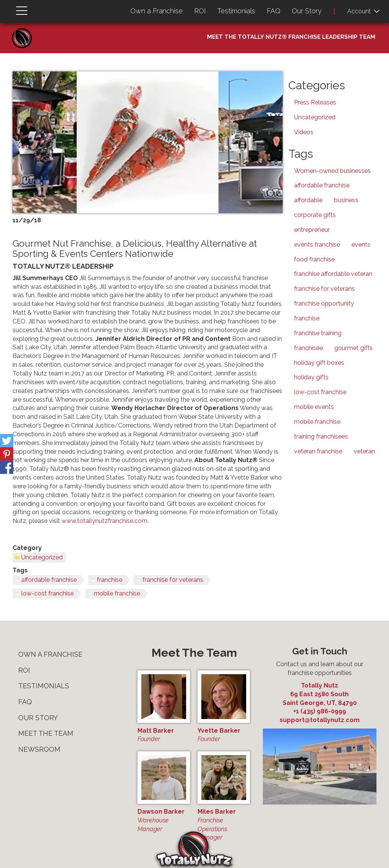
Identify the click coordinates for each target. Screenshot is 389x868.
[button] (334, 12)
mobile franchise (117, 593)
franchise (110, 580)
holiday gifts (311, 377)
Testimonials (236, 11)
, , (320, 698)
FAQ (274, 11)
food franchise (314, 259)
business (346, 200)
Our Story (307, 11)
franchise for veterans (173, 580)
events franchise (317, 245)
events (361, 245)
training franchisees (321, 436)
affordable (308, 200)
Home (25, 31)
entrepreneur (312, 230)
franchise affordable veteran (333, 274)
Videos (304, 132)
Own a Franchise (157, 11)
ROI (200, 11)
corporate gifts (315, 215)
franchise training (318, 333)
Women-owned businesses (332, 171)
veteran (364, 451)
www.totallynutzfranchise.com (104, 521)
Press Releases (315, 102)
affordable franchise (49, 580)
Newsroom (39, 749)
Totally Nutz (319, 685)
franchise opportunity (324, 303)
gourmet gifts (353, 348)
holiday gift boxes (319, 363)
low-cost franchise (47, 593)
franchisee (308, 348)
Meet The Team (46, 733)
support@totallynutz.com (320, 720)
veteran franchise (318, 451)
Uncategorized (42, 557)
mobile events (314, 407)
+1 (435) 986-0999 (320, 711)
